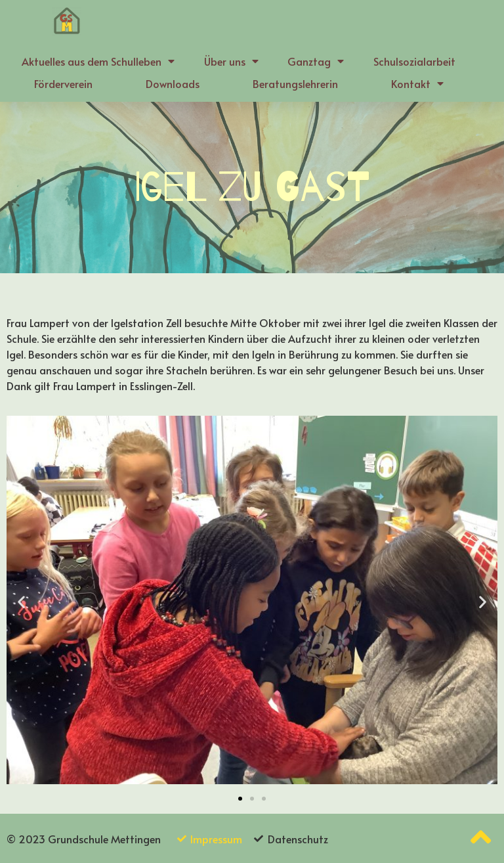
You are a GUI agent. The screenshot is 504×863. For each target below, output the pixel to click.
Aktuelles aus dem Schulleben (98, 61)
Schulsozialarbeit (414, 61)
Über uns (231, 61)
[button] (240, 799)
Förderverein (63, 83)
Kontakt (417, 83)
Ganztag (316, 61)
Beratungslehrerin (295, 83)
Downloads (173, 83)
